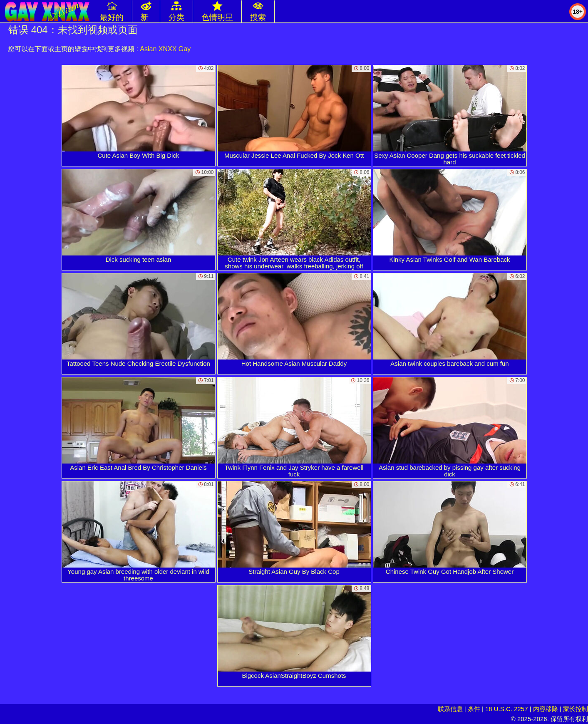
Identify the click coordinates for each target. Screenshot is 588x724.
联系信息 (450, 709)
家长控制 (576, 709)
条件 (474, 709)
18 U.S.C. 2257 (507, 709)
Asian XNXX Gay (165, 49)
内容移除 (546, 709)
